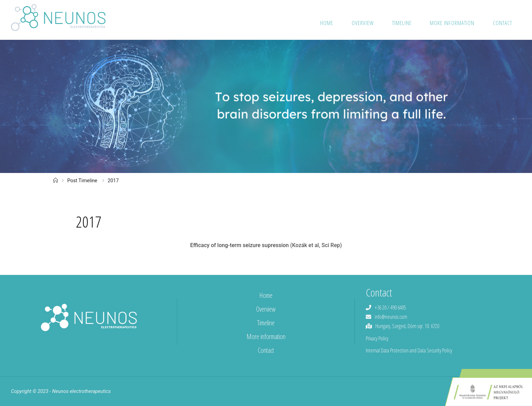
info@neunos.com (391, 317)
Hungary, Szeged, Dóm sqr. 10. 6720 (407, 326)
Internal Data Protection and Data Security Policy (409, 350)
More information (266, 337)
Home (266, 295)
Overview (266, 309)
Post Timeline (82, 181)
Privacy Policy (377, 338)
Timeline (266, 323)
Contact (266, 350)
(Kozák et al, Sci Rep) (316, 245)
